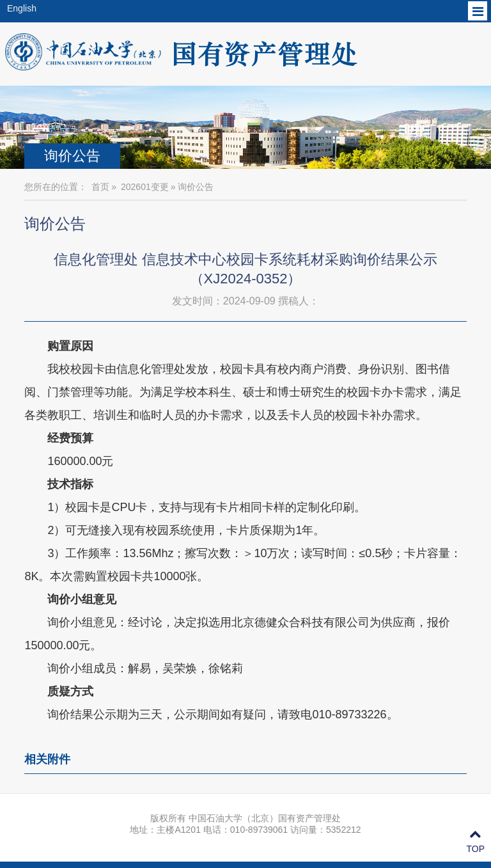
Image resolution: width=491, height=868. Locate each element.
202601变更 (145, 187)
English (22, 8)
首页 (100, 187)
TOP (475, 842)
